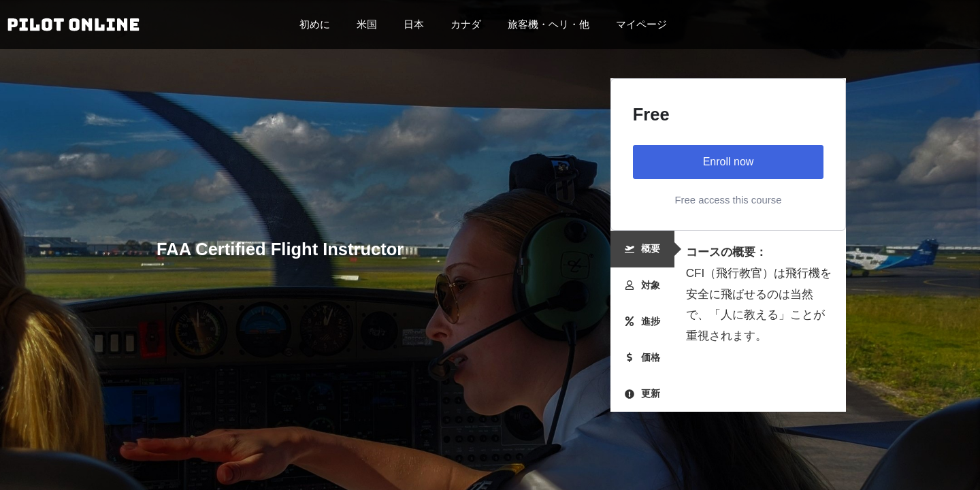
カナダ (469, 24)
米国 (370, 24)
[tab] (642, 249)
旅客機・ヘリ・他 (552, 24)
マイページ (641, 24)
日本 (417, 24)
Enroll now (729, 162)
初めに (318, 24)
